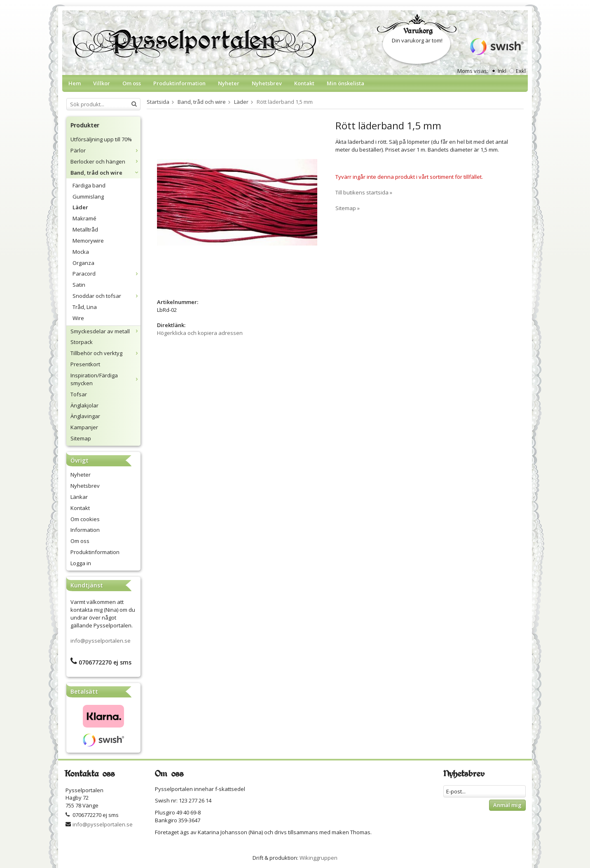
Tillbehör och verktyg (105, 353)
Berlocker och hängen (105, 161)
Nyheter (229, 83)
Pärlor (105, 150)
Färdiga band (89, 185)
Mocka (81, 252)
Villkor (102, 83)
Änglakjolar (84, 405)
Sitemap (81, 438)
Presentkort (85, 364)
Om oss (132, 83)
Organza (83, 263)
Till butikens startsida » (364, 192)
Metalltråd (85, 229)
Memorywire (88, 241)
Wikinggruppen (318, 858)
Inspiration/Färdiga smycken (105, 379)
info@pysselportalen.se (101, 641)
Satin (79, 285)
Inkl (502, 71)
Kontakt (304, 83)
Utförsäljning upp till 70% (101, 139)
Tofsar (79, 394)
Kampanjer (84, 427)
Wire (78, 318)
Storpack (82, 342)
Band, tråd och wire (105, 173)
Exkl (521, 71)
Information (85, 530)
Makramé (84, 218)
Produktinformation (179, 83)
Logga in (81, 563)
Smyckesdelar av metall (105, 331)
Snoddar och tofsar (107, 296)
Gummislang (88, 197)
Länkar (79, 497)
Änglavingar (85, 416)
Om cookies (85, 519)
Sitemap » (348, 208)
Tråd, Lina (85, 307)
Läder (80, 207)
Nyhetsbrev (267, 83)
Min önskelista (345, 83)
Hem (75, 83)
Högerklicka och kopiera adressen (200, 333)
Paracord (107, 274)
